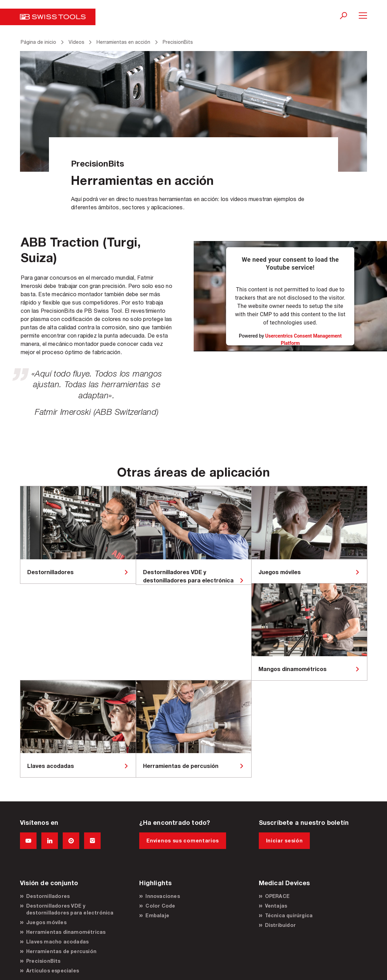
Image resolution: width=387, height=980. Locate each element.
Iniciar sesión (284, 841)
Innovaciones (162, 896)
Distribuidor (280, 925)
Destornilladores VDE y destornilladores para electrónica (70, 909)
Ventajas (276, 906)
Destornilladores (48, 896)
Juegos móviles (46, 922)
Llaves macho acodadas (57, 942)
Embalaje (157, 915)
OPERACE (277, 896)
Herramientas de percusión (61, 951)
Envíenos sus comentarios (183, 841)
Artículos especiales (53, 971)
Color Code (160, 906)
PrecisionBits (43, 961)
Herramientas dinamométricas (66, 932)
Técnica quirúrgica (289, 915)
